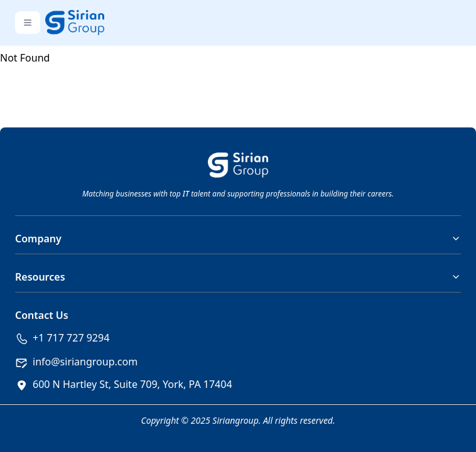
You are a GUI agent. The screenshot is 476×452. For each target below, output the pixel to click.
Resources (238, 277)
